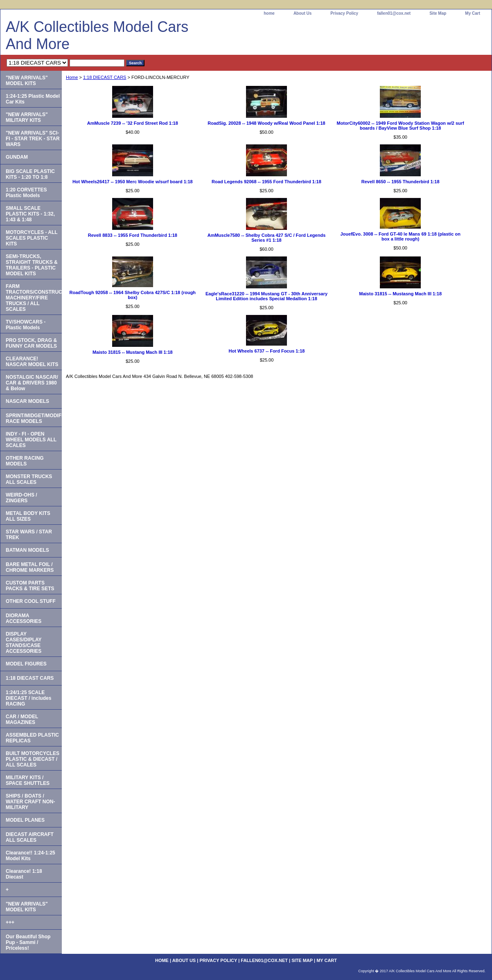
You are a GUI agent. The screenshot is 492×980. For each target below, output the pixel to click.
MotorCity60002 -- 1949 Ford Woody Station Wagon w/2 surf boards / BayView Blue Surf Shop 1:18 (401, 126)
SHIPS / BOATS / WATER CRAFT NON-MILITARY (30, 802)
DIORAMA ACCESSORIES (24, 618)
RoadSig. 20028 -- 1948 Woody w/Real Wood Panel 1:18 (266, 123)
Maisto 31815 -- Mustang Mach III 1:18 (133, 352)
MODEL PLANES (25, 820)
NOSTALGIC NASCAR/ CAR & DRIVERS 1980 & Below (32, 383)
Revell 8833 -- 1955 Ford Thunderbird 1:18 (133, 235)
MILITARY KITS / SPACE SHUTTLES (28, 780)
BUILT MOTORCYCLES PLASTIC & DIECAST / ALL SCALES (33, 759)
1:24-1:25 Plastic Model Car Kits (33, 99)
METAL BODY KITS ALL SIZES (28, 516)
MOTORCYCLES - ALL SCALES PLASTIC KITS (32, 238)
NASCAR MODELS (27, 401)
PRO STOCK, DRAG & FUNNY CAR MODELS (31, 343)
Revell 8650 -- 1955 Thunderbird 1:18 (401, 182)
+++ (10, 922)
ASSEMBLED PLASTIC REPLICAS (32, 738)
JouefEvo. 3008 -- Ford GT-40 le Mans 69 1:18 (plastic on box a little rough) (400, 236)
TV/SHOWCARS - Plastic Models (26, 325)
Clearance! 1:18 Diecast (24, 874)
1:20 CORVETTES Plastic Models (26, 193)
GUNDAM (17, 157)
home (269, 13)
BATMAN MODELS (27, 550)
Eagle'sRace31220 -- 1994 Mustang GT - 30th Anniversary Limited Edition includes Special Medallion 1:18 (266, 296)
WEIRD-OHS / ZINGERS (21, 498)
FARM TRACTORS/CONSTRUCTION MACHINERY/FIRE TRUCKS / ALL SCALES (34, 298)
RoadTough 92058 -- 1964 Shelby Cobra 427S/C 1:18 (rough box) (133, 295)
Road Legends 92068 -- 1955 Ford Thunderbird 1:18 (266, 182)
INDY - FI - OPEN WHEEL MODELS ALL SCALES (31, 440)
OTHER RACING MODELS (25, 461)
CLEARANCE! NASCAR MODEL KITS (32, 362)
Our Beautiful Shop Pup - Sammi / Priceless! (28, 942)
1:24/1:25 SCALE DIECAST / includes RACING (28, 698)
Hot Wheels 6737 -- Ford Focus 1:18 (267, 351)
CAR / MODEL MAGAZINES (22, 719)
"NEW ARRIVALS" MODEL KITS (27, 81)
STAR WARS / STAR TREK (29, 535)
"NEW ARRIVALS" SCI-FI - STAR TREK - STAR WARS (33, 139)
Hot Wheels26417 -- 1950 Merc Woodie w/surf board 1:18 (133, 182)
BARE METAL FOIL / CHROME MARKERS (30, 567)
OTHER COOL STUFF (31, 601)
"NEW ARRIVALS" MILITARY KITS (27, 117)
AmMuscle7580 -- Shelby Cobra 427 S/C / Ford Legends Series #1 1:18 (267, 238)
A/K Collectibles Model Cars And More (97, 35)
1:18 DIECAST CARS (105, 77)
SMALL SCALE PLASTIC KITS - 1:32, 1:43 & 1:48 (30, 214)
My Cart (473, 13)
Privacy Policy (344, 13)
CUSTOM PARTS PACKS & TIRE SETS (30, 586)
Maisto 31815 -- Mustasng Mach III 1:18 (400, 294)
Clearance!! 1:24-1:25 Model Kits (30, 856)
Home (72, 77)
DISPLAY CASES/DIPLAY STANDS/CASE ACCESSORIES (24, 643)
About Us (302, 13)
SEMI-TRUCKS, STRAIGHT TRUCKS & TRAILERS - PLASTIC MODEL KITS (32, 265)
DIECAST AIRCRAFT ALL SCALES (30, 837)
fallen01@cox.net (394, 13)
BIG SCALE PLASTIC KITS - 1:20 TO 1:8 (30, 174)
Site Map (438, 13)
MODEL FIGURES (26, 664)
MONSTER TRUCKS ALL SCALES (29, 479)
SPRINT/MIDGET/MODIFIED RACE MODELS (34, 418)
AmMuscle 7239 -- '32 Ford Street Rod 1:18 (133, 123)
